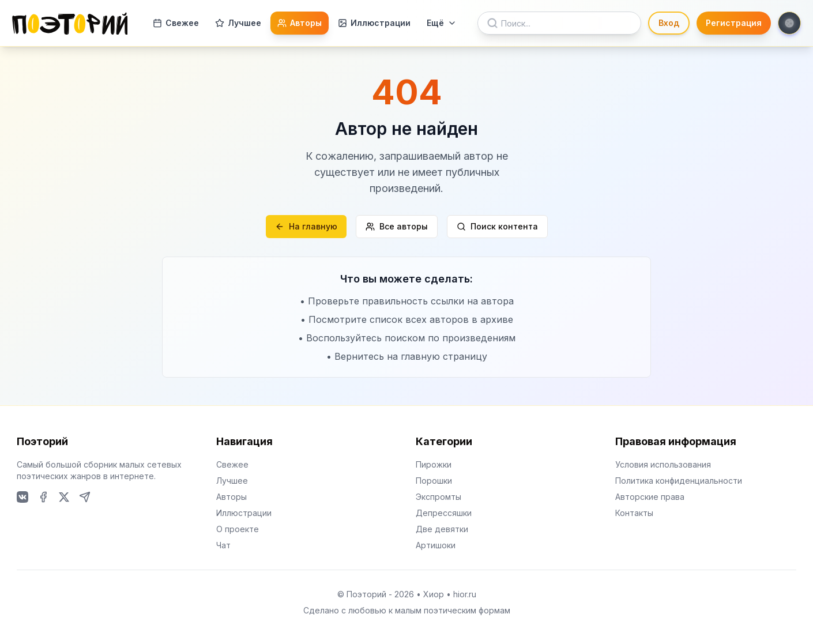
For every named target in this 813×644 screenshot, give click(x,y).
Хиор (434, 594)
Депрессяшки (444, 513)
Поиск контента (497, 226)
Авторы (300, 23)
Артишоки (436, 545)
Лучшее (238, 23)
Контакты (634, 513)
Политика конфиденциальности (679, 481)
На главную (306, 226)
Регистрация (734, 23)
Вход (669, 23)
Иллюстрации (374, 23)
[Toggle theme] (789, 23)
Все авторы (397, 226)
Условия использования (663, 464)
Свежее (176, 23)
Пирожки (434, 464)
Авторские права (650, 497)
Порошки (434, 481)
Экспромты (439, 497)
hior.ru (465, 594)
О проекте (238, 529)
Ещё (442, 23)
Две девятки (442, 529)
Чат (223, 545)
